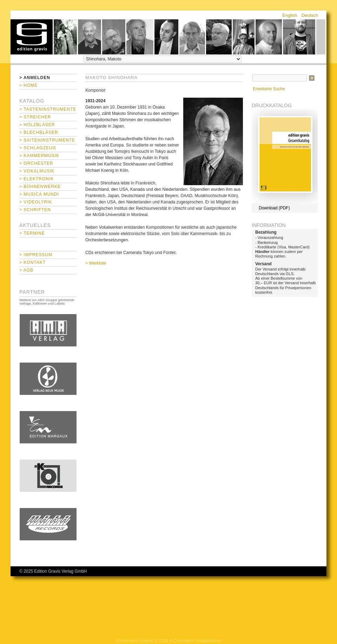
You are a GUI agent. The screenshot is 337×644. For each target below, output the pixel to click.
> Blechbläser (39, 132)
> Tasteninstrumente (48, 109)
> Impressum (36, 255)
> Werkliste (96, 263)
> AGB (26, 270)
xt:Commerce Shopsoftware (195, 641)
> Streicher (35, 117)
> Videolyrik (36, 202)
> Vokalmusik (37, 171)
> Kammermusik (39, 156)
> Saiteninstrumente (47, 140)
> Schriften (35, 210)
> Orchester (36, 163)
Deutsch (310, 15)
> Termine (32, 233)
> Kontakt (32, 262)
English (290, 15)
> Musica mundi (39, 194)
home (32, 37)
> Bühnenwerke (40, 187)
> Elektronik (37, 179)
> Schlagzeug (38, 148)
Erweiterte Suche (269, 89)
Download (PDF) (274, 208)
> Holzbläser (37, 125)
